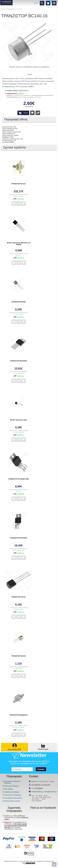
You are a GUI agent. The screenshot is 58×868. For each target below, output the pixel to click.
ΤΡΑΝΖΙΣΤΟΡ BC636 (19, 302)
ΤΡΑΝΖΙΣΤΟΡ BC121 (19, 597)
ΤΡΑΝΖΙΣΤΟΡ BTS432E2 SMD (19, 479)
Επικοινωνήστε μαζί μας (12, 801)
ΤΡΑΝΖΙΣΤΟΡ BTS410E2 (18, 361)
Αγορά (26, 113)
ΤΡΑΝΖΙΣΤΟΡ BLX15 (19, 184)
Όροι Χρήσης (9, 789)
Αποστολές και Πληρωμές (13, 795)
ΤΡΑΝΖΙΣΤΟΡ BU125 (19, 656)
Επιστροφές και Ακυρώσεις (13, 798)
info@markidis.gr (37, 792)
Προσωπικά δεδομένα (11, 786)
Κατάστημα (43, 749)
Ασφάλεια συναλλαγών (12, 792)
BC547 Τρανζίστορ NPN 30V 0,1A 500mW (19, 244)
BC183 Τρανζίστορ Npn (18, 420)
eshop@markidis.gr (50, 792)
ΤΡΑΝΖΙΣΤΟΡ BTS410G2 (19, 538)
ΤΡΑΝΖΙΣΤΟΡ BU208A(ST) (18, 715)
